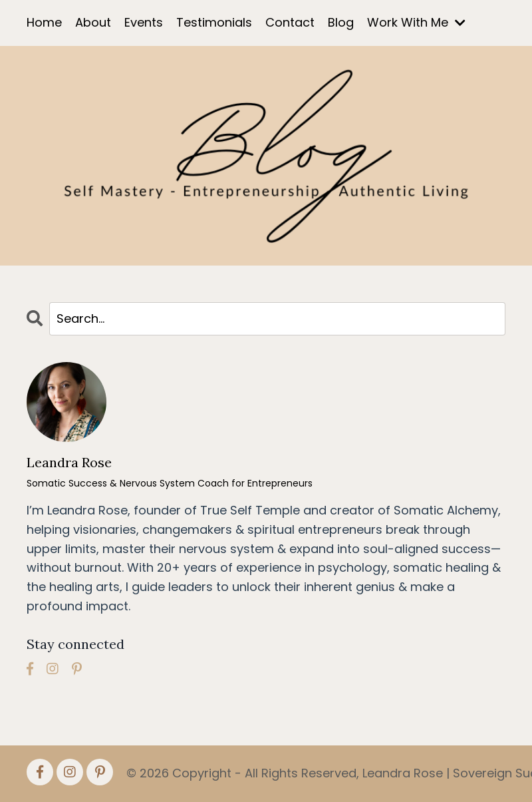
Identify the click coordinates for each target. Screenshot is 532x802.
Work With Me (416, 22)
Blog (341, 22)
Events (144, 22)
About (93, 22)
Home (44, 22)
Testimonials (214, 22)
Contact (290, 22)
